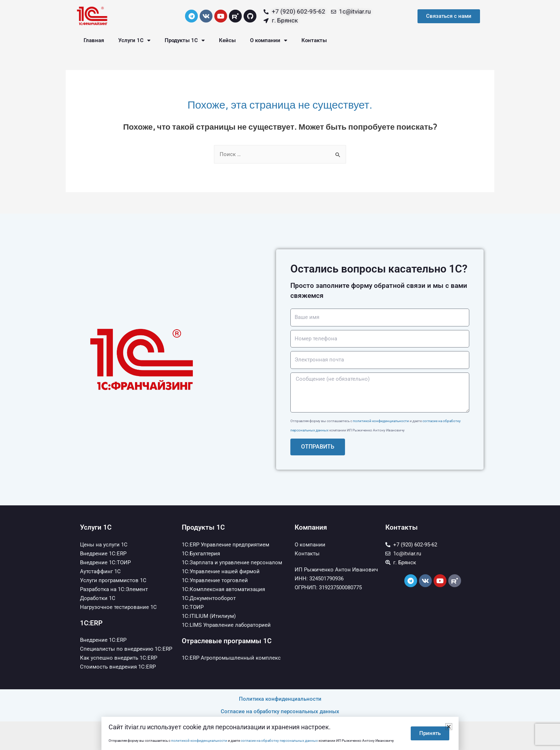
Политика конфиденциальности (280, 699)
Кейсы (227, 40)
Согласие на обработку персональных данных (280, 711)
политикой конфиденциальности (381, 421)
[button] (449, 727)
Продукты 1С (185, 41)
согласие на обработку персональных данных (279, 741)
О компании (269, 41)
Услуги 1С (134, 41)
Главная (94, 40)
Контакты (314, 40)
